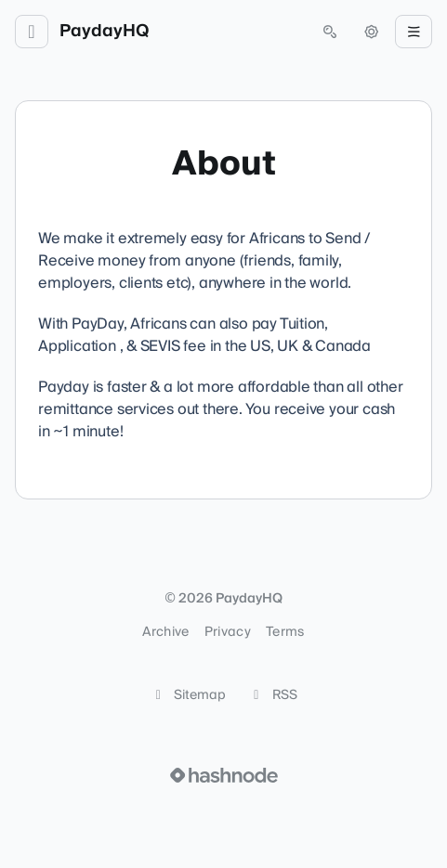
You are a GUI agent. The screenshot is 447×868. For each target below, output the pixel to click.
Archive (165, 632)
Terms (285, 632)
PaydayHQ (104, 32)
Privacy (228, 632)
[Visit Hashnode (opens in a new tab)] (224, 775)
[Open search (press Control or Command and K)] (330, 32)
